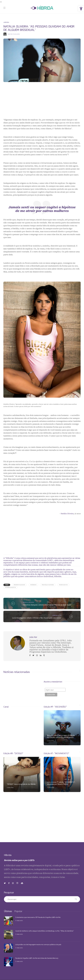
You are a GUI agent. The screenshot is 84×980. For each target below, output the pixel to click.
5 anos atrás (50, 787)
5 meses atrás (19, 921)
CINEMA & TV (57, 615)
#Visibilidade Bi (10, 587)
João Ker (10, 34)
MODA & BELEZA (28, 602)
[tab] (8, 911)
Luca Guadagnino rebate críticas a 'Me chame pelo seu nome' (37, 618)
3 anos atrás (10, 787)
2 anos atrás (50, 741)
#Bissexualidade (19, 585)
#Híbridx (33, 585)
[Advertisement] (42, 102)
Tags (7, 585)
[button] (81, 9)
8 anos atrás (16, 34)
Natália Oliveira (67, 514)
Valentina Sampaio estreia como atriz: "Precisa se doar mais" (47, 605)
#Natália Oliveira (48, 585)
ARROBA (6, 22)
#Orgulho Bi (63, 585)
